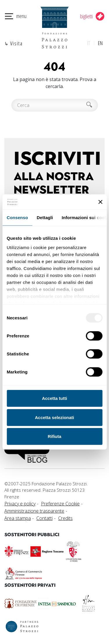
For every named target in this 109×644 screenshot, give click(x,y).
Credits (65, 518)
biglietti (86, 16)
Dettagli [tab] (45, 218)
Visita (16, 43)
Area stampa (18, 518)
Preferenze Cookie (60, 504)
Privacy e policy (20, 504)
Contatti (44, 518)
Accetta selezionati (54, 417)
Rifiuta (54, 436)
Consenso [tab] (17, 218)
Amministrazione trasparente (34, 511)
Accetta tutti (54, 398)
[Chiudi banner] (100, 202)
